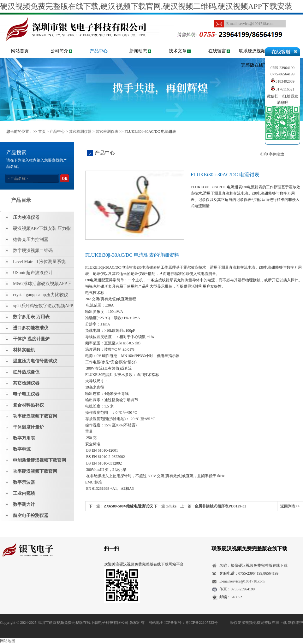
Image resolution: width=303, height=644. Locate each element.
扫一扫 (112, 549)
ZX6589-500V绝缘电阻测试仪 (128, 506)
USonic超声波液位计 (33, 273)
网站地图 (156, 623)
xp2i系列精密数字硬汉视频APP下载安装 (37, 307)
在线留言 (217, 51)
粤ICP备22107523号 (202, 623)
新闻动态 (138, 51)
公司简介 (59, 51)
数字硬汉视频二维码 (33, 251)
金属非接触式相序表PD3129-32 (220, 506)
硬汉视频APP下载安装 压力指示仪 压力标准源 (36, 230)
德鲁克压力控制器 (31, 240)
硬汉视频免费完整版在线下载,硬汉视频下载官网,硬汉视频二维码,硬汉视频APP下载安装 (146, 6)
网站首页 (20, 51)
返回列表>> (290, 506)
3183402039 (282, 81)
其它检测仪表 (107, 132)
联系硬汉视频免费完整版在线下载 (257, 58)
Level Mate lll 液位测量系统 (39, 262)
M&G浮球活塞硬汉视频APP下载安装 (36, 285)
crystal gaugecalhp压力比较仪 (41, 295)
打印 (264, 154)
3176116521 (282, 89)
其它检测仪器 (80, 132)
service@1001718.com (256, 24)
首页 (42, 132)
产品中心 (99, 51)
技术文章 (178, 51)
